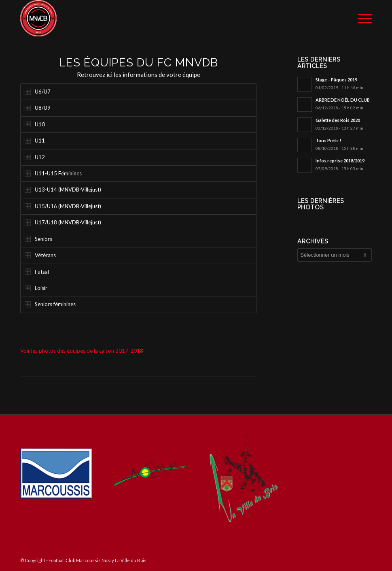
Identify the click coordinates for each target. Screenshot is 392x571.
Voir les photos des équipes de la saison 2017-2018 (82, 351)
